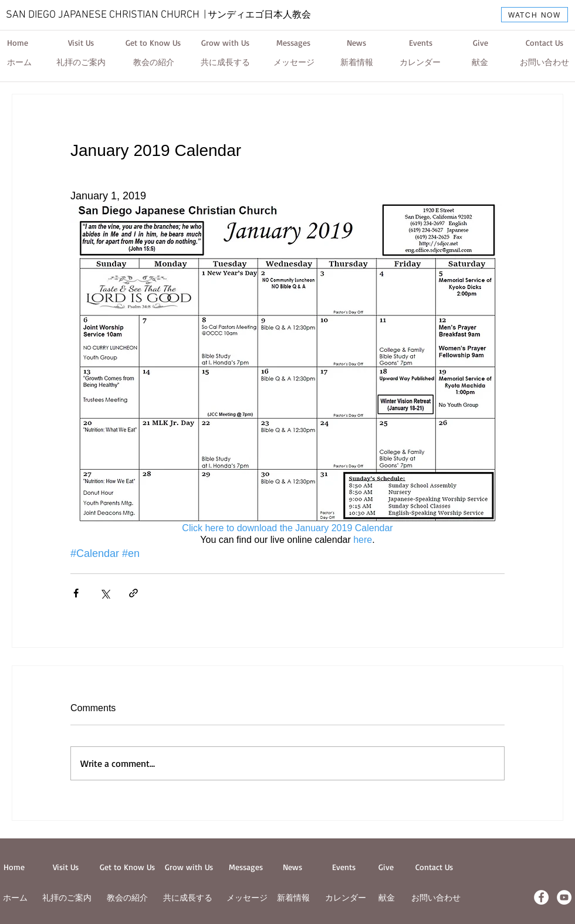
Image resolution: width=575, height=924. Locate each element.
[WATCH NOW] (535, 15)
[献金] (480, 63)
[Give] (480, 43)
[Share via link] (133, 593)
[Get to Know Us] (153, 43)
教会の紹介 (127, 897)
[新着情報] (357, 63)
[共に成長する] (225, 63)
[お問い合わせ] (544, 63)
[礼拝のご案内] (81, 63)
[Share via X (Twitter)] (105, 593)
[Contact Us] (544, 43)
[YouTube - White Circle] (564, 897)
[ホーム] (19, 63)
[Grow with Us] (225, 43)
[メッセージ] (294, 63)
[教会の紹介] (154, 63)
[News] (356, 43)
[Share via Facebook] (76, 593)
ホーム (15, 897)
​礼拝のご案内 (67, 897)
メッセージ (247, 897)
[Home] (18, 43)
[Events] (421, 43)
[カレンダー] (420, 63)
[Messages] (293, 43)
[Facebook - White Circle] (541, 897)
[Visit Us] (81, 43)
